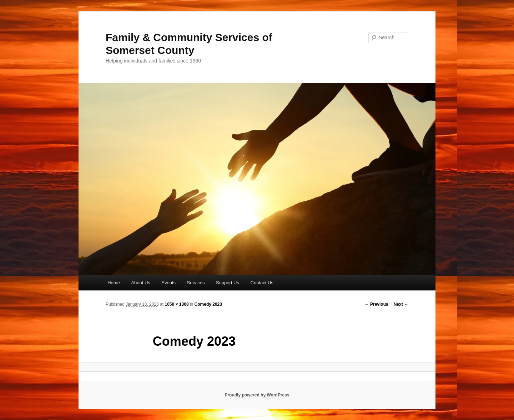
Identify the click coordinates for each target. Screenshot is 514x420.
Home (114, 283)
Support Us (228, 283)
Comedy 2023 (208, 304)
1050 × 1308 (177, 304)
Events (168, 283)
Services (196, 283)
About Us (140, 283)
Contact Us (262, 283)
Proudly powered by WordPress (257, 395)
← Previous (377, 304)
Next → (401, 304)
